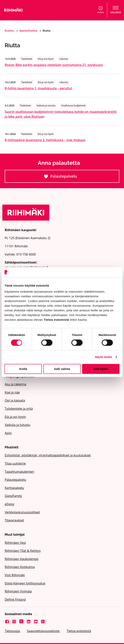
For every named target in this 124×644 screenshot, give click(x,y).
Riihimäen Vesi (15, 543)
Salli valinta (62, 369)
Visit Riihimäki (15, 575)
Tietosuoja (13, 631)
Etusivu (10, 31)
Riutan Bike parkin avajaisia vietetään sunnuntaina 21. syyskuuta (54, 65)
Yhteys (101, 10)
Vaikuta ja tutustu (18, 425)
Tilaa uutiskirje (15, 463)
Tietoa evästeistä (79, 631)
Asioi (8, 433)
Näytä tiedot (104, 357)
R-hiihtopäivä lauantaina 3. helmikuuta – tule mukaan (45, 140)
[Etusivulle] (30, 10)
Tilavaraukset (14, 520)
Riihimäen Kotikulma (20, 567)
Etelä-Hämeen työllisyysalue (25, 583)
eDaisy (9, 504)
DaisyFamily (13, 496)
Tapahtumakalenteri (19, 472)
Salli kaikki (101, 369)
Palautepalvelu (76, 178)
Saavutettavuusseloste (44, 631)
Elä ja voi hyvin (15, 417)
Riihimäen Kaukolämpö (22, 559)
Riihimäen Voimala (18, 591)
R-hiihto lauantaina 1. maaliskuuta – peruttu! (38, 88)
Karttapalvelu (14, 488)
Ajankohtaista (29, 31)
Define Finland (15, 599)
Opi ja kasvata (15, 400)
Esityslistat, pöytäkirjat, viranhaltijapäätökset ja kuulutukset (48, 455)
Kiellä (23, 369)
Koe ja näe (12, 392)
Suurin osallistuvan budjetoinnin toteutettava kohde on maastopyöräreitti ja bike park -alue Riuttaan (61, 114)
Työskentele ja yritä (19, 409)
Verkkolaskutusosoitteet (22, 512)
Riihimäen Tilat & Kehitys (23, 551)
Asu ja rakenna (15, 384)
